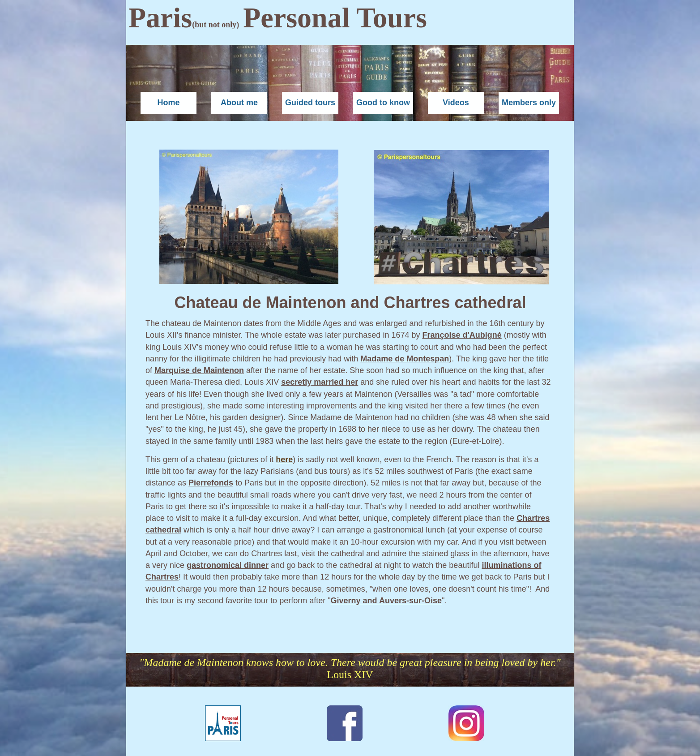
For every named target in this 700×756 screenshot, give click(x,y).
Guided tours (310, 103)
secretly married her (320, 382)
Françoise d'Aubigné (462, 335)
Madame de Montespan (405, 359)
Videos (456, 103)
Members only (529, 103)
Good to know (383, 103)
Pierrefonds (211, 483)
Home (168, 103)
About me (239, 103)
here (284, 460)
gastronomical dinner (228, 565)
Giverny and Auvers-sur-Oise (386, 601)
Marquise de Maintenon (199, 370)
